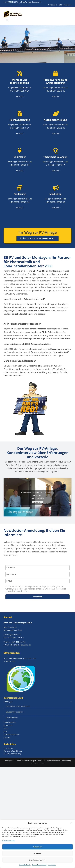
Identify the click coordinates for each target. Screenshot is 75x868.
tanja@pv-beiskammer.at (20, 88)
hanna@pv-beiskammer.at (20, 162)
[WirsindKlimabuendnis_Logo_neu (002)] (21, 665)
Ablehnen (37, 853)
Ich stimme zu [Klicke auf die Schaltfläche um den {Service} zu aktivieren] (37, 502)
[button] (71, 823)
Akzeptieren (37, 847)
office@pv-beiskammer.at (31, 2)
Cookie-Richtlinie (25, 865)
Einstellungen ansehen (38, 860)
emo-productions (37, 764)
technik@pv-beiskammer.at (55, 162)
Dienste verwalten (9, 840)
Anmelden (38, 597)
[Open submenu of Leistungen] (71, 702)
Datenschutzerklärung (39, 865)
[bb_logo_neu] (13, 11)
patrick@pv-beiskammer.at (55, 125)
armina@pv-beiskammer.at (55, 88)
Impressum (52, 865)
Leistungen (58, 355)
